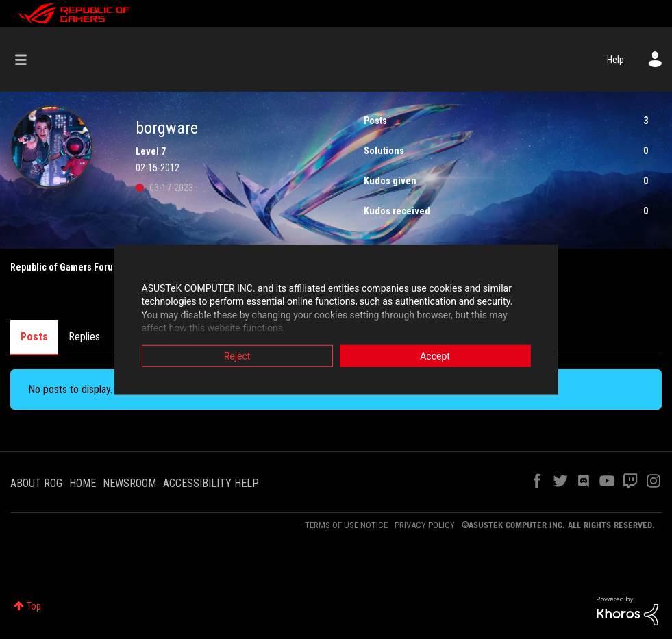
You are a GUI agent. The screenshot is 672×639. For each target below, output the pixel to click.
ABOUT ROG (36, 483)
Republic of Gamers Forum (65, 267)
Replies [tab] (84, 337)
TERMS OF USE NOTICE (346, 525)
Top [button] (34, 606)
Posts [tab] (34, 337)
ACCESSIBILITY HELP (211, 483)
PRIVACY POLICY (425, 525)
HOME (83, 483)
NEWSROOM (129, 483)
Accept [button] (435, 356)
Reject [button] (237, 356)
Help (615, 60)
